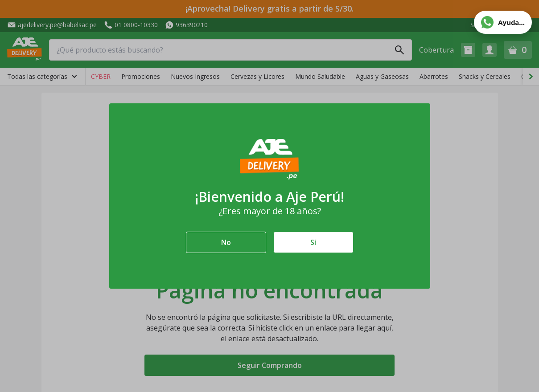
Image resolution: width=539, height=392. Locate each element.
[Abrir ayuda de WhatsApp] (503, 22)
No (226, 242)
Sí (313, 242)
